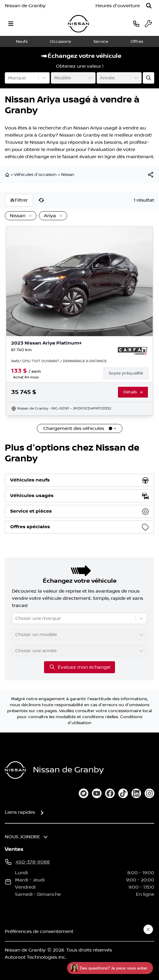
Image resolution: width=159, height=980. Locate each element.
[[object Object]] (151, 175)
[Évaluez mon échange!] (149, 78)
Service (101, 42)
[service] (148, 24)
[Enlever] (29, 216)
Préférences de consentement (39, 931)
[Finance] (128, 373)
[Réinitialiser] (41, 200)
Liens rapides (20, 812)
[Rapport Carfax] (133, 351)
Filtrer (19, 200)
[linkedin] (136, 793)
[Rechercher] (149, 6)
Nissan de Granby (25, 6)
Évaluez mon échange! (79, 667)
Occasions (60, 42)
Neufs (22, 42)
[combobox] (9, 78)
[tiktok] (123, 793)
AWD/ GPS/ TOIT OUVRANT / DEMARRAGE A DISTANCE (59, 361)
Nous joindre (22, 837)
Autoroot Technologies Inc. (35, 957)
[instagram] (149, 793)
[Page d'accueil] (15, 770)
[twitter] (84, 793)
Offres (137, 42)
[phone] (136, 24)
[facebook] (110, 793)
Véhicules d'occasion (35, 175)
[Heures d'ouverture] (118, 6)
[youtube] (97, 793)
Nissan (68, 175)
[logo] (78, 24)
